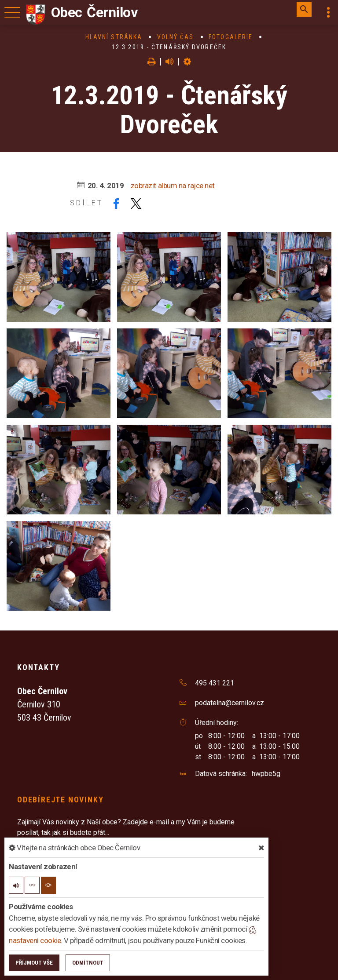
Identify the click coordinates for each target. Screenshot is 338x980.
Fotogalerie (231, 37)
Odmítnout (88, 963)
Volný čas (176, 37)
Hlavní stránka (114, 37)
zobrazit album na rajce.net (173, 186)
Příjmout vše (34, 963)
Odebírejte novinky (60, 800)
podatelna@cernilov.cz (230, 703)
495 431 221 (215, 683)
